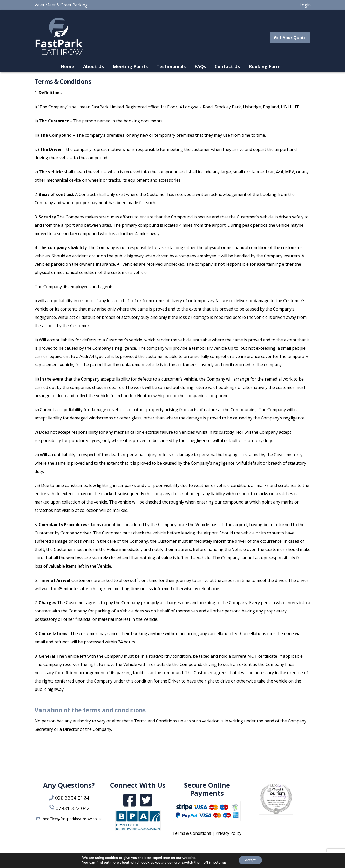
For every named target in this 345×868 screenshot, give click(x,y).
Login (305, 5)
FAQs (200, 66)
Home (67, 66)
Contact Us (227, 66)
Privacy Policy (228, 833)
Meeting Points (130, 66)
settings (218, 862)
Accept (250, 860)
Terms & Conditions (192, 833)
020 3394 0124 (72, 798)
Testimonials (171, 66)
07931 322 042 (73, 808)
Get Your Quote (290, 38)
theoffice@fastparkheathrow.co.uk (71, 819)
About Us (93, 66)
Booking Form (265, 66)
